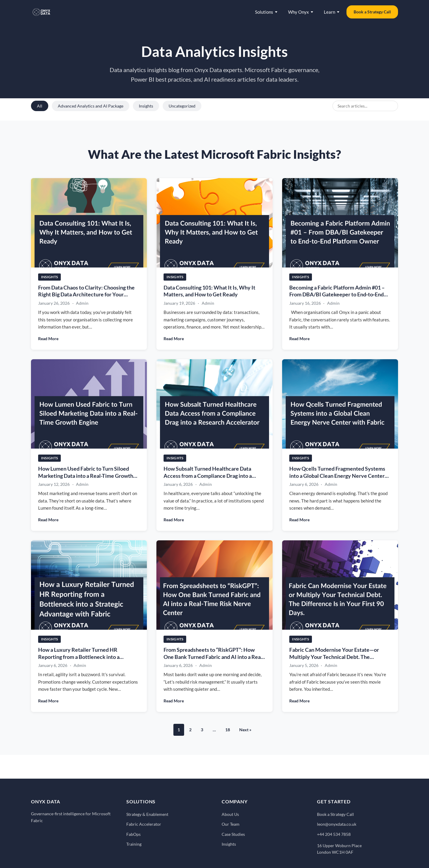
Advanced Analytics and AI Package (91, 106)
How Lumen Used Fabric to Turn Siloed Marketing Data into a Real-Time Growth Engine (86, 477)
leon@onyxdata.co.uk (337, 824)
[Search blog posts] (365, 106)
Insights (146, 106)
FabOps (133, 834)
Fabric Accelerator (144, 824)
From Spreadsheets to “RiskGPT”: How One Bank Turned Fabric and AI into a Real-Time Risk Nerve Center (214, 658)
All (40, 106)
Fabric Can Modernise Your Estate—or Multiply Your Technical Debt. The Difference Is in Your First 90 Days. (334, 658)
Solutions (266, 12)
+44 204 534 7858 (334, 834)
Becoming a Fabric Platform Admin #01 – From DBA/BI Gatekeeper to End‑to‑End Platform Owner (337, 295)
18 (228, 730)
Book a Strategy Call (372, 12)
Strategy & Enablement (147, 814)
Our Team (231, 824)
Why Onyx (301, 12)
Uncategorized (182, 106)
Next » (245, 730)
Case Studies (233, 834)
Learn (332, 12)
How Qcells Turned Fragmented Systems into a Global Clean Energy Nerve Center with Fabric (337, 477)
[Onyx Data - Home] (41, 12)
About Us (230, 814)
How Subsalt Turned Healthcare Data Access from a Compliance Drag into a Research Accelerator (208, 477)
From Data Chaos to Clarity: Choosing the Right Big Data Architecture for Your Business (86, 295)
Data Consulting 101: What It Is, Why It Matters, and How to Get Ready (209, 291)
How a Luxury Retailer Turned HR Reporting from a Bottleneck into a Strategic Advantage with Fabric (79, 658)
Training (134, 844)
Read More (48, 339)
